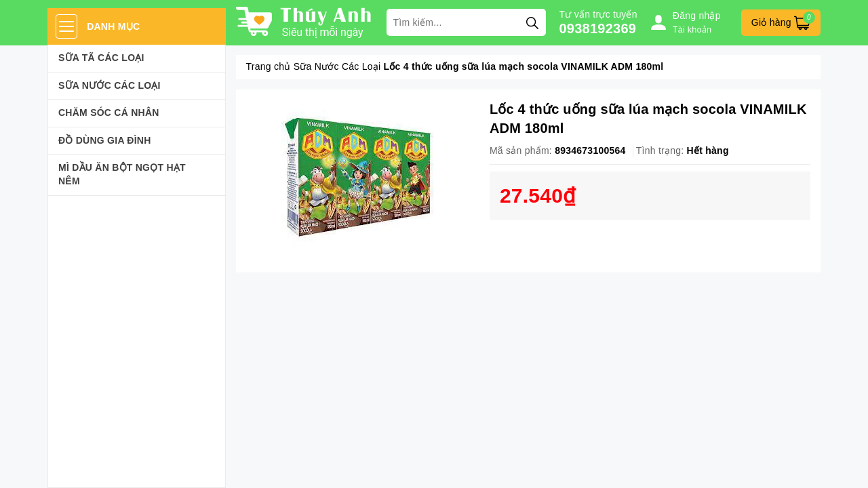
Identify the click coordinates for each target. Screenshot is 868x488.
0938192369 (598, 28)
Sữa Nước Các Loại (110, 85)
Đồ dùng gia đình (105, 140)
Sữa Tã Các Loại (101, 58)
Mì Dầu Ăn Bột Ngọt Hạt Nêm (122, 174)
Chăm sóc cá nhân (109, 113)
